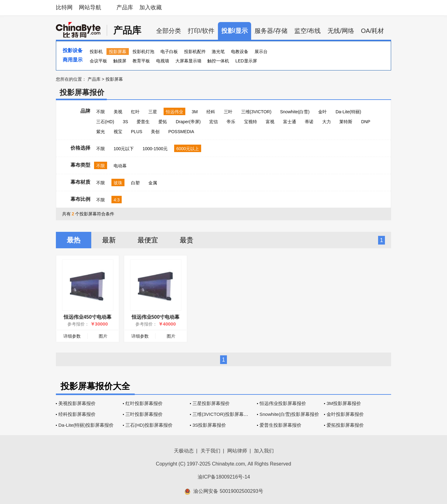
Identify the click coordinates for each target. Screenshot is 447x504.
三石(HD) (105, 122)
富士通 (290, 122)
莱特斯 (346, 122)
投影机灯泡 (143, 52)
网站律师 (237, 451)
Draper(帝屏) (188, 122)
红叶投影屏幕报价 (144, 403)
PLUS (137, 132)
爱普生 (143, 122)
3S (125, 122)
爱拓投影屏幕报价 (345, 425)
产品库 (125, 7)
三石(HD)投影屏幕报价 (149, 425)
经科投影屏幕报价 (77, 414)
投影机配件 (195, 52)
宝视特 (251, 122)
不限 (101, 112)
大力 (327, 122)
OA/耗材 (372, 31)
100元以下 (124, 149)
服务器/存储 (271, 31)
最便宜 (148, 240)
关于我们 (210, 451)
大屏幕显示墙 (188, 61)
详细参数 (72, 336)
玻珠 (118, 183)
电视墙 (163, 61)
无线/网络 (341, 31)
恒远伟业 (174, 112)
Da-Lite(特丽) (348, 112)
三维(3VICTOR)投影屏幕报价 (223, 414)
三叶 (228, 112)
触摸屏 (120, 61)
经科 (211, 112)
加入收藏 (151, 7)
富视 (270, 122)
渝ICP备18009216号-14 (224, 477)
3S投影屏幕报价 (209, 425)
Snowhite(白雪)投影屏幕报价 (289, 414)
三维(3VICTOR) (256, 112)
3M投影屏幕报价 (344, 403)
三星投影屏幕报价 (211, 403)
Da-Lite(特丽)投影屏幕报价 (86, 425)
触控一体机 (218, 61)
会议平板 (98, 61)
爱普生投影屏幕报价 (280, 425)
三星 (153, 112)
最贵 (187, 240)
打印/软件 (201, 31)
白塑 (135, 183)
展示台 (261, 52)
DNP (366, 122)
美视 (118, 112)
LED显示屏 (246, 61)
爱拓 (163, 122)
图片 (103, 336)
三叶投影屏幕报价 (144, 414)
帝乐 (231, 122)
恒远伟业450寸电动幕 (88, 317)
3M (194, 112)
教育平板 (141, 61)
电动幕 (120, 166)
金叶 (323, 112)
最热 (74, 240)
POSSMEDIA (181, 132)
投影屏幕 (118, 52)
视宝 (118, 132)
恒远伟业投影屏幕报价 (283, 403)
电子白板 (169, 52)
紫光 (101, 132)
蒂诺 (309, 122)
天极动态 (184, 451)
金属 (153, 183)
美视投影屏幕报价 (77, 403)
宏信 (214, 122)
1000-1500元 (155, 149)
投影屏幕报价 (82, 92)
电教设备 (240, 52)
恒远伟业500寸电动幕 (156, 317)
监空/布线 (308, 31)
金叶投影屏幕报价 (345, 414)
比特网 (64, 7)
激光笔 (218, 52)
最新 (109, 240)
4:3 (117, 200)
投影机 (96, 52)
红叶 (135, 112)
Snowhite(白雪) (295, 112)
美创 (155, 132)
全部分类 (169, 31)
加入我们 (264, 451)
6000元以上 (188, 149)
